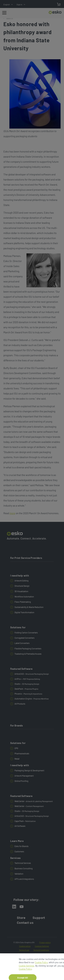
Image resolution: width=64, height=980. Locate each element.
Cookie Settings (26, 970)
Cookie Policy (41, 967)
